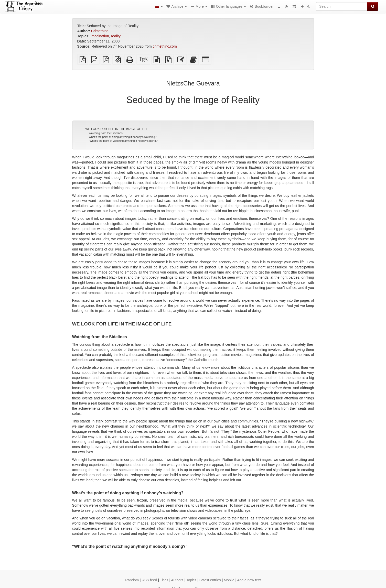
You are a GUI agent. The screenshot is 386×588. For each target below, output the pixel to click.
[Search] (342, 6)
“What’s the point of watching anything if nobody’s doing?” (124, 141)
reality (116, 36)
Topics (191, 580)
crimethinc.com (165, 46)
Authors (177, 580)
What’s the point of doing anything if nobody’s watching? (123, 137)
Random (132, 580)
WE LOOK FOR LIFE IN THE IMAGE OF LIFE (117, 129)
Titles (164, 580)
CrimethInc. (100, 31)
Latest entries (210, 580)
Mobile (229, 580)
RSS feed (149, 580)
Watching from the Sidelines (106, 133)
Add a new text (249, 580)
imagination (100, 36)
